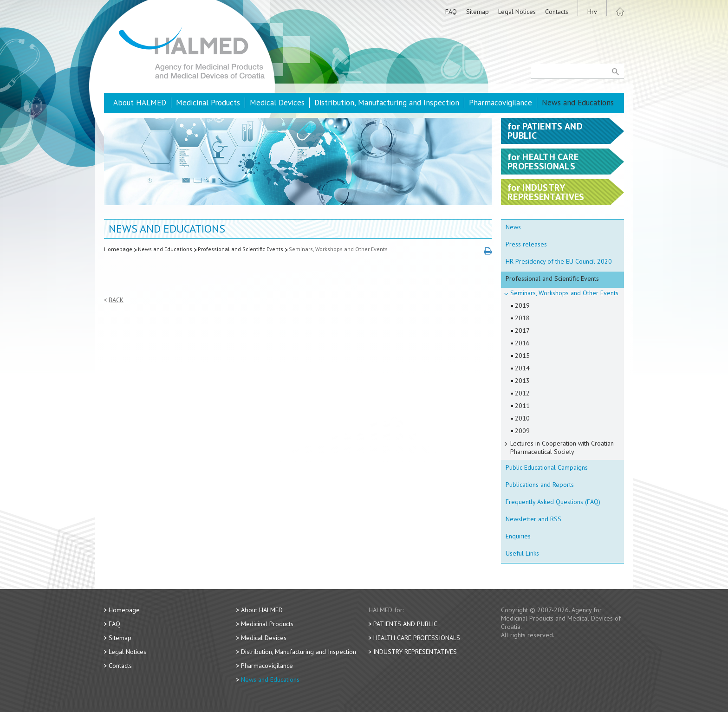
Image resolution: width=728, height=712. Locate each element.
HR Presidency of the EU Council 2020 (559, 261)
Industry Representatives (415, 652)
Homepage (118, 249)
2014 (522, 368)
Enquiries (518, 536)
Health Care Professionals (417, 638)
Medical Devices (277, 103)
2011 (522, 406)
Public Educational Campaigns (547, 467)
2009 (522, 431)
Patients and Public (405, 624)
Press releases (526, 244)
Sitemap (478, 12)
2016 (522, 343)
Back (116, 300)
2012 (522, 393)
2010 (522, 418)
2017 (522, 330)
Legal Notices (517, 12)
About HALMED (140, 103)
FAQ (451, 12)
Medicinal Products (208, 103)
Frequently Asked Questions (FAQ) (553, 502)
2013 (522, 381)
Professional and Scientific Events (240, 249)
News (513, 227)
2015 (522, 356)
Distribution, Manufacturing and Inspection (387, 103)
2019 (522, 305)
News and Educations (578, 103)
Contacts (557, 12)
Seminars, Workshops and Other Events (338, 249)
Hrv (592, 12)
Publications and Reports (540, 485)
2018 (522, 318)
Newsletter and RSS (533, 519)
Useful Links (522, 553)
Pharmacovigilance (500, 103)
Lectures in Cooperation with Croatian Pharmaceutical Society (562, 447)
